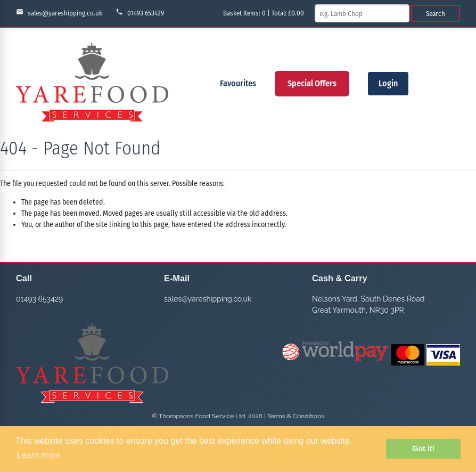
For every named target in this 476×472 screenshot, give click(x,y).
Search (436, 14)
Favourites (238, 83)
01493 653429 (140, 13)
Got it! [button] (423, 449)
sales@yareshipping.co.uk (59, 13)
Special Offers (312, 83)
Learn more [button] (39, 455)
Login (388, 83)
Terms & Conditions (296, 416)
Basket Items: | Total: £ (264, 13)
